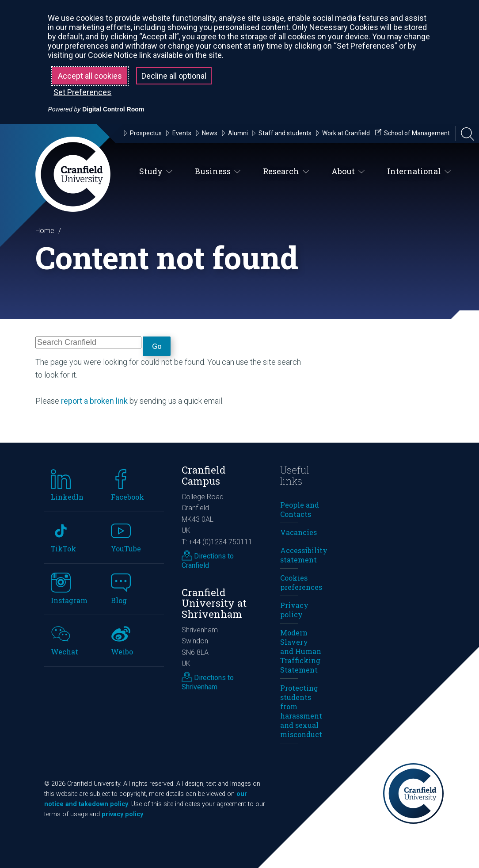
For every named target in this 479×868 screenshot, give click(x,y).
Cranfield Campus (204, 475)
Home (45, 231)
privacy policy (122, 814)
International (419, 172)
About (348, 172)
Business (218, 172)
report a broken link (94, 401)
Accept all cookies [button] (90, 76)
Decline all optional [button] (174, 76)
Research (286, 172)
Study (156, 172)
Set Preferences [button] (82, 92)
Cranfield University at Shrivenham (214, 603)
